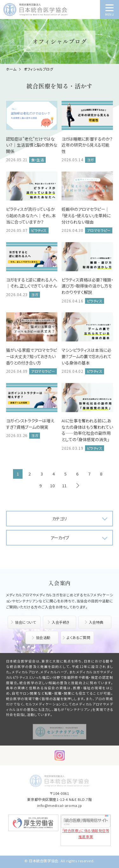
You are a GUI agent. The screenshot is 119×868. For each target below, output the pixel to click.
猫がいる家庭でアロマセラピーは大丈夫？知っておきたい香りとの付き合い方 (31, 356)
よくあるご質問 (78, 637)
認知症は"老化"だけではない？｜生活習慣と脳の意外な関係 (32, 145)
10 (52, 486)
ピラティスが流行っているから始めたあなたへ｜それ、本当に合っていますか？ (31, 215)
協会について (25, 622)
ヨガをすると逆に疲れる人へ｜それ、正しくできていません (32, 283)
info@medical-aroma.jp (60, 805)
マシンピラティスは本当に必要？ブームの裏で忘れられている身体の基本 (86, 356)
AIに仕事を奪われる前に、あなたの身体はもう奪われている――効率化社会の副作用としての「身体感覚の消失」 (87, 430)
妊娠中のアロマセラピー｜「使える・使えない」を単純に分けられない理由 (86, 215)
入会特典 (96, 622)
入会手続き (61, 622)
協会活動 (43, 637)
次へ (77, 486)
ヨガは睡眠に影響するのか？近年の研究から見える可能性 (87, 145)
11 (64, 486)
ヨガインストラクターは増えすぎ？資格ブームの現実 (30, 424)
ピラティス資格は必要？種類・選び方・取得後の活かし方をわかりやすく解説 (87, 286)
